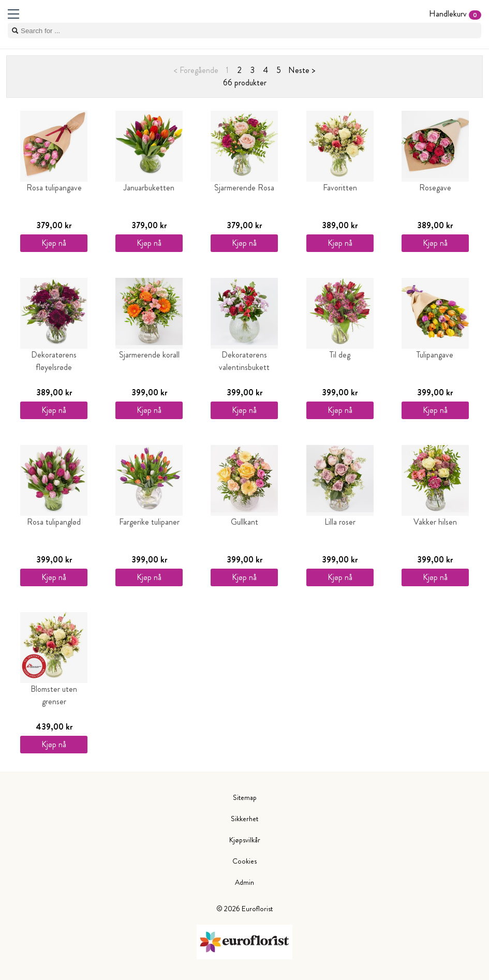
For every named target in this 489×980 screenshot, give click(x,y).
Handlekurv (455, 14)
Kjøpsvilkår (245, 840)
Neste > (302, 70)
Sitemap (245, 797)
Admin (245, 882)
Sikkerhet (245, 819)
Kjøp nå (54, 243)
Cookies (245, 861)
